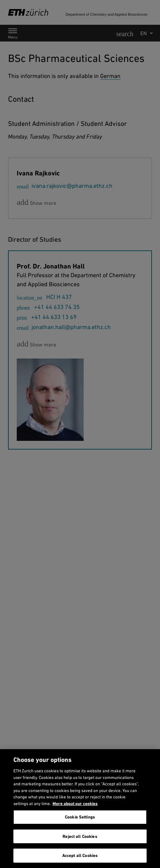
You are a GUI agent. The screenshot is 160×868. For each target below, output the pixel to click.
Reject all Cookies (80, 836)
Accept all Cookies (80, 855)
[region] (80, 809)
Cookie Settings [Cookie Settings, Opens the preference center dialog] (80, 817)
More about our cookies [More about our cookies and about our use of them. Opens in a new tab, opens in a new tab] (75, 804)
